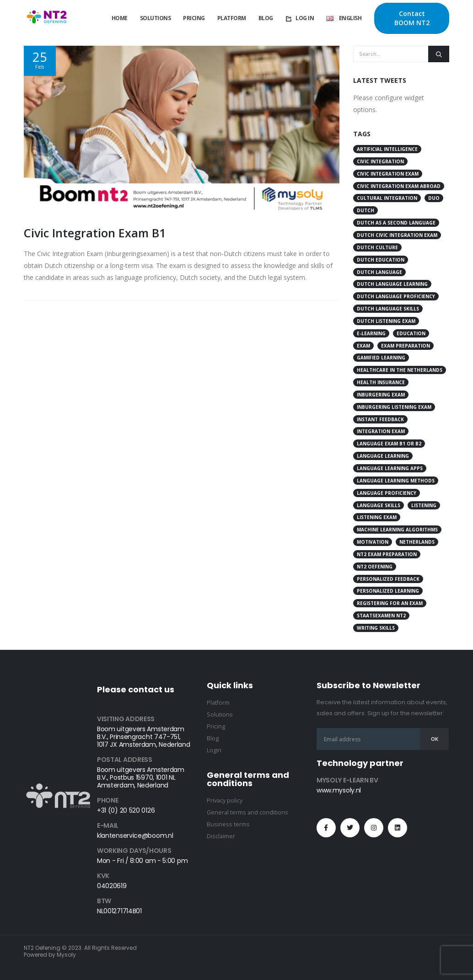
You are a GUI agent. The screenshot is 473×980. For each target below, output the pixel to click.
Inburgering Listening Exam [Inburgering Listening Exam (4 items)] (394, 407)
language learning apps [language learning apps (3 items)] (390, 468)
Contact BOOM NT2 (412, 18)
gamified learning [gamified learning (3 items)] (381, 358)
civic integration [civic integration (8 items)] (380, 161)
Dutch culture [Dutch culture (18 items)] (377, 247)
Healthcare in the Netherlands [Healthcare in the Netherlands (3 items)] (400, 370)
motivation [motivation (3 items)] (373, 542)
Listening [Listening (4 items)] (424, 505)
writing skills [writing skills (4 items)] (376, 628)
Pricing (194, 18)
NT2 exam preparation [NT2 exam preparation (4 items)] (387, 554)
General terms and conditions (247, 812)
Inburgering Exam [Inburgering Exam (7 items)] (381, 395)
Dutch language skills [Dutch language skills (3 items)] (388, 309)
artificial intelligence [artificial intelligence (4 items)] (387, 149)
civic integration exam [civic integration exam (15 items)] (388, 174)
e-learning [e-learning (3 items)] (371, 333)
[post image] (182, 129)
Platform (232, 18)
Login (214, 750)
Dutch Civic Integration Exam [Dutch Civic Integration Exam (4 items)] (397, 235)
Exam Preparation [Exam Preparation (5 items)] (406, 346)
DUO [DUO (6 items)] (434, 198)
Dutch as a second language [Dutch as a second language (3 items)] (396, 223)
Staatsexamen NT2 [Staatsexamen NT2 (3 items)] (381, 616)
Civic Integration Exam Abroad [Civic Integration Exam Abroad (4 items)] (399, 186)
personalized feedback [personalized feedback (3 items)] (388, 579)
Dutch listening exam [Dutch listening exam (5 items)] (386, 321)
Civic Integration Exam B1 (95, 233)
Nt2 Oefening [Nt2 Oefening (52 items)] (375, 567)
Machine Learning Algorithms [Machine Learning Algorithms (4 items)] (397, 530)
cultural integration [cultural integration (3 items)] (387, 198)
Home (120, 18)
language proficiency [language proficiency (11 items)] (387, 493)
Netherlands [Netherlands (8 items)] (417, 542)
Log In (300, 18)
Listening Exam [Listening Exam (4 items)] (377, 517)
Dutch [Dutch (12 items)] (365, 210)
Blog (266, 18)
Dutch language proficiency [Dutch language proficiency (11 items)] (396, 296)
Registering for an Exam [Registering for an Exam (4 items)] (390, 603)
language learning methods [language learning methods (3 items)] (396, 481)
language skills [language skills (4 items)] (379, 505)
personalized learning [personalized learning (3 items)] (388, 591)
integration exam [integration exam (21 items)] (381, 431)
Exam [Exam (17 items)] (363, 346)
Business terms (228, 824)
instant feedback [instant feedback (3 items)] (380, 419)
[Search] (439, 54)
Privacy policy (225, 801)
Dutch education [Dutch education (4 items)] (381, 260)
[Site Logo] (47, 19)
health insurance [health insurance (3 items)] (381, 382)
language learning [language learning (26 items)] (383, 456)
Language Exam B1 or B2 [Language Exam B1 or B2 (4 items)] (389, 444)
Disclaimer (221, 836)
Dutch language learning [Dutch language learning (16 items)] (392, 284)
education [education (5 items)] (411, 333)
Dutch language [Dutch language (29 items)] (379, 272)
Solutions (156, 18)
